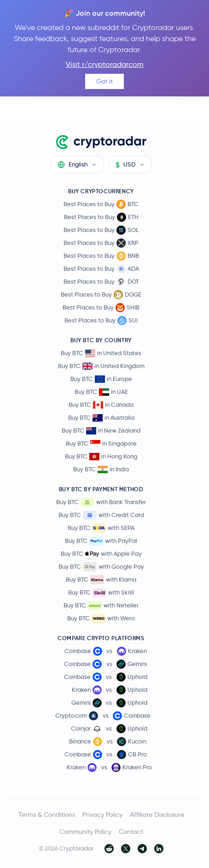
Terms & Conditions (47, 814)
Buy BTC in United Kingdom (101, 366)
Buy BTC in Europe (101, 379)
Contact (131, 832)
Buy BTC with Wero (101, 618)
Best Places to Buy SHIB (101, 308)
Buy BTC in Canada (101, 405)
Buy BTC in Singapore (101, 443)
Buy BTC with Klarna (101, 580)
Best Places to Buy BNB (101, 256)
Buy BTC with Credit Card (101, 515)
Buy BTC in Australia (101, 418)
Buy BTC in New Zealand (101, 431)
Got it (104, 81)
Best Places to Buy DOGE (101, 295)
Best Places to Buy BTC (101, 204)
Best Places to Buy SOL (101, 230)
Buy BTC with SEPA (101, 528)
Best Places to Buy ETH (101, 217)
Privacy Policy (102, 814)
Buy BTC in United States (101, 353)
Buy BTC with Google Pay (101, 567)
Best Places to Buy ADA (101, 269)
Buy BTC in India (101, 469)
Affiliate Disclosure (157, 814)
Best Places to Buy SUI (101, 321)
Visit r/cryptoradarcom (105, 64)
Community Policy (85, 832)
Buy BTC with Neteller (101, 606)
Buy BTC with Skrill (101, 593)
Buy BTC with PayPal (101, 541)
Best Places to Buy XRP (101, 243)
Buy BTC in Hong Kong (101, 456)
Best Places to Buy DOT (101, 282)
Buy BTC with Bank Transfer (101, 502)
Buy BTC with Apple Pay (101, 554)
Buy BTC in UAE (101, 392)
